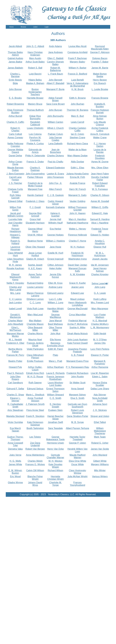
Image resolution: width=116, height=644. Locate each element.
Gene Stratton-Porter (78, 416)
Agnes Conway (15, 138)
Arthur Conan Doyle (15, 163)
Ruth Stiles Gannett (15, 197)
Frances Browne (100, 98)
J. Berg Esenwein (15, 174)
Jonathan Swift (55, 422)
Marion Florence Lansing (35, 294)
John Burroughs (55, 116)
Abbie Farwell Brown (55, 99)
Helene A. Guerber (55, 215)
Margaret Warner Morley (15, 335)
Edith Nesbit (100, 334)
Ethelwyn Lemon (35, 299)
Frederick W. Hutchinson (77, 254)
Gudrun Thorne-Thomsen (15, 438)
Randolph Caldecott (35, 123)
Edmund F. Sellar (15, 389)
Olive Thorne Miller (55, 329)
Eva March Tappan (15, 430)
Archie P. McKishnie (78, 324)
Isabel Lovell (15, 309)
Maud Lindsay (78, 299)
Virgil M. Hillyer (35, 235)
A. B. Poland (78, 355)
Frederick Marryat (78, 321)
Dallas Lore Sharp (100, 389)
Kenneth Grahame (55, 207)
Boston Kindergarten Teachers (35, 92)
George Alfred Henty (35, 230)
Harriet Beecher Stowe (55, 417)
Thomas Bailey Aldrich (15, 54)
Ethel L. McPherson (15, 329)
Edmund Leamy (55, 293)
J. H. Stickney (100, 410)
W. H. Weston (55, 461)
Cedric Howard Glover (55, 203)
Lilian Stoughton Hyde (15, 260)
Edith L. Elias (78, 168)
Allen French (55, 189)
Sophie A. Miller (78, 328)
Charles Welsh (35, 461)
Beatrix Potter (15, 361)
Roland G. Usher (100, 443)
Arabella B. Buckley (100, 105)
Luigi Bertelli (78, 80)
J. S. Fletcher (15, 183)
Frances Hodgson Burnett (100, 111)
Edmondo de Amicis (35, 151)
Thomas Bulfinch (35, 110)
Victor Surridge (15, 422)
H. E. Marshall (100, 321)
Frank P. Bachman (77, 58)
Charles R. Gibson (100, 195)
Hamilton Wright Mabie (55, 310)
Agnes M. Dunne (100, 162)
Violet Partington (35, 349)
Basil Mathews (55, 324)
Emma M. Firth (78, 177)
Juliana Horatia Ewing (78, 174)
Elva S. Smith (77, 398)
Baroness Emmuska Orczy (55, 344)
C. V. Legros (15, 299)
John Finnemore (55, 177)
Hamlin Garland (35, 195)
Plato (55, 355)
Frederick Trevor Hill (100, 230)
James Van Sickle (100, 449)
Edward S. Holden (100, 235)
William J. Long (55, 303)
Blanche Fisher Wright (35, 478)
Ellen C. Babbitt (55, 58)
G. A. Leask (100, 293)
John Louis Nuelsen (78, 340)
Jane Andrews (55, 52)
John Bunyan (55, 110)
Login (47, 27)
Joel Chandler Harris (15, 224)
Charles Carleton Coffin (77, 129)
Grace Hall (35, 219)
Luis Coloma (35, 134)
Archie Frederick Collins (100, 129)
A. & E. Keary (35, 268)
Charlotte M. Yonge (55, 484)
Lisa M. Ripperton (100, 373)
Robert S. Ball (35, 68)
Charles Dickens (55, 156)
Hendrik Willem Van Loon (78, 450)
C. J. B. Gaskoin (55, 195)
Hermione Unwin (55, 443)
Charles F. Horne (77, 241)
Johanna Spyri (100, 404)
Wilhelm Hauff (55, 223)
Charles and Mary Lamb (15, 288)
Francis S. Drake (35, 162)
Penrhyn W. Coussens (35, 139)
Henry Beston (100, 80)
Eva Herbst (55, 229)
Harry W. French (77, 189)
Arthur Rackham (55, 367)
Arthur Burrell (15, 116)
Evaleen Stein (55, 410)
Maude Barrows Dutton (15, 169)
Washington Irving (78, 259)
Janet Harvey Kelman (100, 270)
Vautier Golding (78, 201)
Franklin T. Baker (100, 62)
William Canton (55, 122)
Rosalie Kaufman (15, 268)
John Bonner (15, 89)
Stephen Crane (78, 138)
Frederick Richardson (77, 373)
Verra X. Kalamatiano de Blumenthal (78, 85)
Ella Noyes (55, 340)
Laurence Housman (15, 248)
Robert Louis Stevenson (78, 411)
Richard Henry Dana (78, 144)
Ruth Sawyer (35, 383)
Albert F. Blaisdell (55, 83)
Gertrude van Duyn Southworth (78, 405)
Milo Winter (100, 470)
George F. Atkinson (100, 52)
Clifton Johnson (55, 265)
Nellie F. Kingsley (15, 283)
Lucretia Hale (15, 219)
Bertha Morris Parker (15, 350)
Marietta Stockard (15, 416)
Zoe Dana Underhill (35, 444)
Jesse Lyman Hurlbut (35, 254)
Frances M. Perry (15, 355)
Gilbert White (100, 461)
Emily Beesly (15, 80)
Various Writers (100, 476)
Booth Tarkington (35, 428)
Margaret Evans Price (77, 361)
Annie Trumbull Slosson (35, 399)
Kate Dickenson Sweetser (35, 424)
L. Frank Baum (55, 74)
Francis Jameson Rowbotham (55, 378)
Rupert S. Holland (15, 242)
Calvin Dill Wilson (35, 470)
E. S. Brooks (15, 98)
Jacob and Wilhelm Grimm (15, 215)
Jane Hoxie (55, 247)
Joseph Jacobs (100, 259)
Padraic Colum (55, 134)
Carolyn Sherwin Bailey (55, 63)
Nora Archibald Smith (100, 399)
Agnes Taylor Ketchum (35, 276)
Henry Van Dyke (55, 449)
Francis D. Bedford (78, 74)
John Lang (100, 287)
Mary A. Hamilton (77, 219)
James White (15, 464)
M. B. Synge (78, 422)
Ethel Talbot (100, 422)
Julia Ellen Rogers (15, 378)
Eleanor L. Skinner (15, 399)
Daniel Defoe (15, 156)
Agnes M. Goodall (100, 201)
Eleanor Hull (100, 247)
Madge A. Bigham (35, 83)
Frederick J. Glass (35, 201)
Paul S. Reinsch (15, 373)
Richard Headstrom (15, 230)
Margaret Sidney (78, 395)
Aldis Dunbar (78, 162)
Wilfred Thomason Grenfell (78, 209)
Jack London (15, 303)
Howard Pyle (15, 367)
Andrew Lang (55, 287)
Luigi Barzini (35, 74)
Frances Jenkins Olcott (35, 344)
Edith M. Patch (55, 349)
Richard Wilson (55, 470)
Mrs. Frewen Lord (100, 303)
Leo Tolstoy (35, 437)
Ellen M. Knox (55, 283)
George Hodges (55, 235)
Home (11, 27)
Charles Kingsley (100, 274)
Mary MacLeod (35, 315)
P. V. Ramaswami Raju (78, 367)
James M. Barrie (100, 68)
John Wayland (100, 455)
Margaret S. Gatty (77, 195)
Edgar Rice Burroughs (35, 117)
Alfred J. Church (55, 128)
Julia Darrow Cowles (55, 139)
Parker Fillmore (35, 177)
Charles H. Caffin (15, 122)
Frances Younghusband (77, 484)
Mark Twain (100, 437)
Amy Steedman (15, 410)
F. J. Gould (35, 207)
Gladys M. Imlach (35, 259)
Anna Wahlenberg (35, 455)
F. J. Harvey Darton (100, 145)
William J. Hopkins (55, 241)
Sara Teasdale (55, 428)
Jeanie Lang (78, 287)
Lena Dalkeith (55, 144)
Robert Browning (15, 104)
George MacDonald (78, 309)
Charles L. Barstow (15, 75)
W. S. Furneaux (100, 189)
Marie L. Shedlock (35, 395)
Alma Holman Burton (100, 117)
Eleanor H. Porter (100, 355)
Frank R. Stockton (35, 416)
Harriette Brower (35, 98)
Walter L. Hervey (78, 229)
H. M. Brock (78, 89)
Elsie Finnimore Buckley (15, 111)
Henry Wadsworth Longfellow (78, 304)
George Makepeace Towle (55, 438)
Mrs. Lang (15, 293)
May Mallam (35, 321)
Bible (15, 83)
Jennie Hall (55, 219)
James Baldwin (15, 68)
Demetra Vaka (15, 449)
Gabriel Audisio (15, 58)
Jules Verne (15, 455)
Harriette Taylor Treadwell (77, 438)
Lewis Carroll (77, 122)
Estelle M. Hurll (55, 253)
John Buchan (78, 104)
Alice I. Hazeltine (100, 223)
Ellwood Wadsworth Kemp (15, 277)
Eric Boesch (100, 83)
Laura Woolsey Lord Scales (55, 384)
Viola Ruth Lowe (35, 309)
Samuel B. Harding (100, 219)
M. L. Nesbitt (15, 340)
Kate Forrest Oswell (77, 343)
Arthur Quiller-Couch (35, 368)
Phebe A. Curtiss (35, 144)
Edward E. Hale (100, 213)
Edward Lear (78, 293)
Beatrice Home (35, 241)
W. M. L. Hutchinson (100, 254)
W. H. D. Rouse (35, 377)
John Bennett (55, 80)
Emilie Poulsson (35, 361)
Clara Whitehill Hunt (15, 254)
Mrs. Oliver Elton (100, 168)
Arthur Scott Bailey (35, 62)
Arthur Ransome (100, 367)
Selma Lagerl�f (100, 283)
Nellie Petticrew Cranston (15, 145)
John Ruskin (77, 377)
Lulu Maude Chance (100, 123)
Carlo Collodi (15, 134)
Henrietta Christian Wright (55, 478)
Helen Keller (55, 268)
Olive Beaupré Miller (35, 329)
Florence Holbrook (78, 235)
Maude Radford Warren (77, 456)
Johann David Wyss (35, 484)
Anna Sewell (78, 389)
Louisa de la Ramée (100, 151)
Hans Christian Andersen (35, 54)
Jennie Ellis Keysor (55, 276)
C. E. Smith (55, 398)
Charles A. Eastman (35, 169)
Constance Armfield (78, 52)
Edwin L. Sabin (100, 377)
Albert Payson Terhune (78, 428)
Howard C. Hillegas (15, 236)
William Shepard (55, 395)
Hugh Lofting (100, 299)
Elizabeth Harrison (35, 223)
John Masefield (15, 324)
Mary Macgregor (100, 309)
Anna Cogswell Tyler (15, 444)
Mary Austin (35, 58)
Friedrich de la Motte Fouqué (35, 184)
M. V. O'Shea (100, 340)
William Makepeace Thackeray (100, 431)
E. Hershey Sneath (55, 405)
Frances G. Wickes (35, 464)
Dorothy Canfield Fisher (100, 178)
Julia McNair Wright (77, 476)
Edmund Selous (35, 389)
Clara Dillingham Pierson (35, 356)
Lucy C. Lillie (55, 299)
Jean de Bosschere (55, 151)
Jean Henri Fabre (100, 174)
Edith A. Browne (77, 98)
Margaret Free (35, 189)
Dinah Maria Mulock (78, 334)
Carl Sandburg (15, 383)
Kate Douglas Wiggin (55, 466)
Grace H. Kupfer (78, 283)
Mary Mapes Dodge (78, 156)
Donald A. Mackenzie (15, 316)
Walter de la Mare (78, 150)
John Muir (55, 334)
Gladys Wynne (15, 482)
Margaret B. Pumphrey (100, 362)
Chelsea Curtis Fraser (15, 190)
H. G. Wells (15, 461)
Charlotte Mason (35, 324)
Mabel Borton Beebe (100, 75)
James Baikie (15, 62)
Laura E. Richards (55, 373)
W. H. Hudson (78, 247)
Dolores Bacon (100, 58)
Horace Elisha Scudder (100, 384)
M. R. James (15, 265)
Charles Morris (35, 334)
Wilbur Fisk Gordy (15, 209)
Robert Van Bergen (35, 449)
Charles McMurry (100, 324)
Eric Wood (15, 476)
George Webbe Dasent (15, 151)
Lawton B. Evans (55, 174)
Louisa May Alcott (78, 46)
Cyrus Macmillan (77, 315)
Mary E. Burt (78, 116)
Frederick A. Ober (15, 343)
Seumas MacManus (55, 316)
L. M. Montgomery (100, 328)
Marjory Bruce (35, 104)
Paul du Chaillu (55, 162)
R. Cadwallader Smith (15, 405)
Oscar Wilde (78, 464)
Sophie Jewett (35, 265)
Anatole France (78, 183)
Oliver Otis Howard (35, 247)
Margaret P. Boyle (55, 89)
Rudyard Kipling (35, 283)
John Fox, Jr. (55, 183)
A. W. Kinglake (77, 274)
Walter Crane (100, 138)
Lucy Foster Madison (100, 316)
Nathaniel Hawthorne (78, 223)
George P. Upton (77, 443)
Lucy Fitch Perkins (100, 349)
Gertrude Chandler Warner (55, 456)
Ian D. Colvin (78, 134)
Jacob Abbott (15, 46)
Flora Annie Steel (35, 410)
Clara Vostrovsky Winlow (77, 472)
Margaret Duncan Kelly (78, 270)
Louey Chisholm (35, 128)
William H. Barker (78, 68)
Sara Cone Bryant (55, 104)
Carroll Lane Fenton (15, 178)
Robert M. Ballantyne (55, 69)
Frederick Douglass (100, 157)
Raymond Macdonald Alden (100, 48)
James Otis (100, 343)
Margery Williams (100, 464)
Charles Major (15, 321)
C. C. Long (35, 303)
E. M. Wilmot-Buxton (15, 472)
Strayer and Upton (100, 416)
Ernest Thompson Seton (55, 390)
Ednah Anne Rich (35, 373)
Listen (35, 27)
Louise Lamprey (35, 287)
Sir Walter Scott (78, 383)
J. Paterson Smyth (35, 404)
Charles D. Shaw (15, 395)
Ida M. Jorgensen (100, 265)
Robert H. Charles (15, 129)
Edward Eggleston (55, 168)
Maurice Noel (35, 340)
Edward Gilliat (15, 201)
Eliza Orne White (77, 461)
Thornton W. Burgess (77, 110)
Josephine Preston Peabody (78, 350)
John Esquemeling (35, 174)
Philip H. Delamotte (35, 156)
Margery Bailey (78, 62)
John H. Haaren (77, 213)
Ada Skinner (100, 395)
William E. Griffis (100, 207)
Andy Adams (55, 46)
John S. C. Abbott (35, 46)
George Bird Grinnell (35, 215)
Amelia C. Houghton (100, 242)
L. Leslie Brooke (100, 89)
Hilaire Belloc (35, 80)
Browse (23, 27)
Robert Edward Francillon (100, 184)
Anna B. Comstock (100, 134)
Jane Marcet (55, 321)
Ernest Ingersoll (55, 259)
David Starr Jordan (78, 265)
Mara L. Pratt (55, 361)
